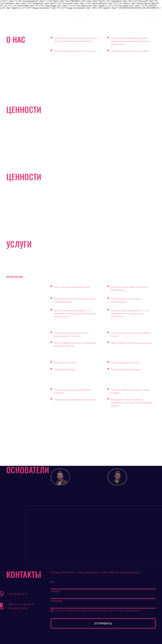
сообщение (57, 601)
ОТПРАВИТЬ (103, 623)
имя (52, 582)
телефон (55, 591)
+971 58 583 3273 (17, 594)
